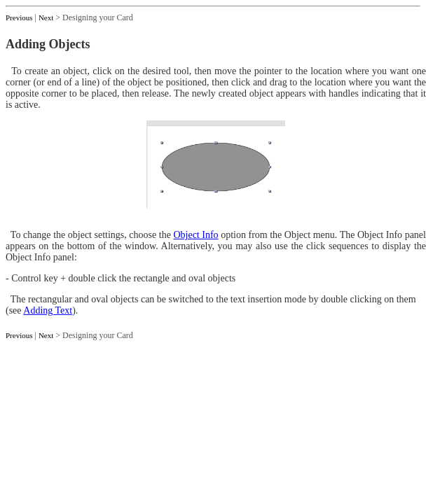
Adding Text (48, 310)
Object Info (195, 235)
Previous (19, 17)
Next (46, 17)
